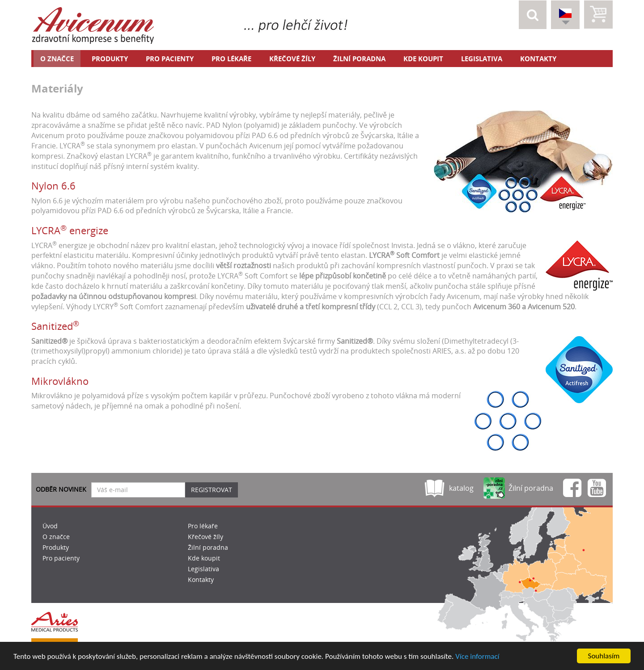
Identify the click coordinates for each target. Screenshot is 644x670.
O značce (57, 59)
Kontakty (538, 59)
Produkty (110, 59)
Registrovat (212, 490)
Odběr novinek (61, 489)
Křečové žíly (292, 59)
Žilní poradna (359, 59)
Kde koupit (423, 59)
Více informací (477, 656)
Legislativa (482, 59)
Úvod (50, 526)
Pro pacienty (170, 59)
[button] (533, 15)
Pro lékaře (231, 59)
